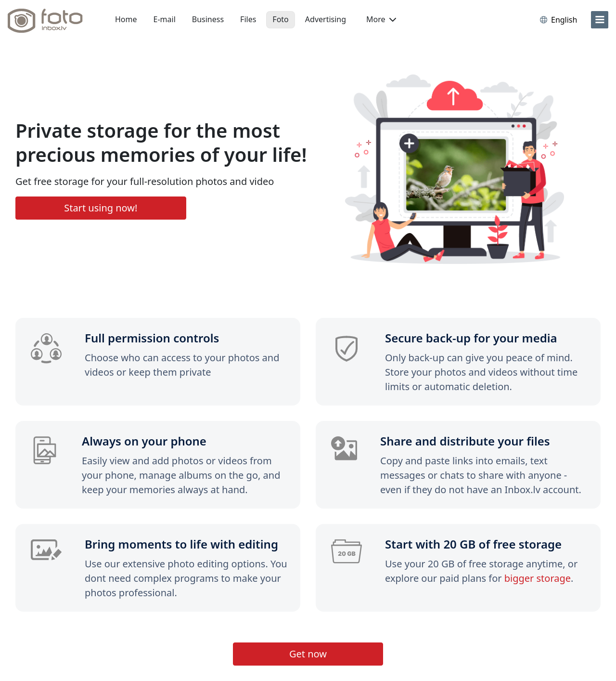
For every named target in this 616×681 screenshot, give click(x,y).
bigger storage (538, 578)
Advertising (326, 19)
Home (126, 19)
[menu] (600, 20)
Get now (308, 654)
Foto (280, 19)
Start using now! (101, 208)
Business (208, 19)
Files (248, 19)
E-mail (165, 19)
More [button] (381, 19)
